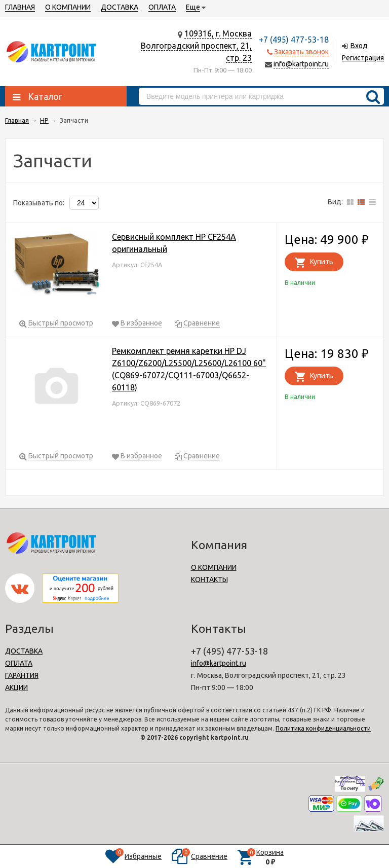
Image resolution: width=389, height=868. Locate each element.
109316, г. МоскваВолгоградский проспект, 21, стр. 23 (196, 46)
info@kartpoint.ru (301, 64)
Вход (359, 46)
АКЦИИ (16, 688)
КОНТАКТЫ (209, 580)
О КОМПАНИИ (68, 7)
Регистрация (363, 58)
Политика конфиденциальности (323, 728)
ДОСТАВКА (120, 7)
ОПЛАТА (162, 7)
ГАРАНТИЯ (22, 675)
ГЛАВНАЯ (20, 7)
